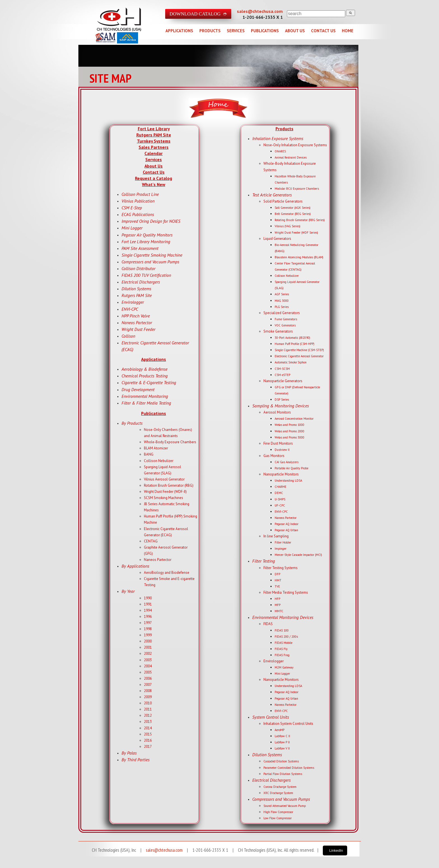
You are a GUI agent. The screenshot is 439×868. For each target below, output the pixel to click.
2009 (148, 697)
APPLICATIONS (179, 31)
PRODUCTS (210, 31)
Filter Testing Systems (281, 568)
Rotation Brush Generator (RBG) (169, 485)
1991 (148, 604)
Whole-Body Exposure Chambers (170, 442)
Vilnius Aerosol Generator (164, 479)
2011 (148, 709)
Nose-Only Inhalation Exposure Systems (295, 145)
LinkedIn (336, 850)
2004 (148, 666)
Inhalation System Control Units (288, 724)
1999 (148, 635)
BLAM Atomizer (156, 448)
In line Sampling (276, 536)
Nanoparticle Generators (283, 381)
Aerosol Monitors (277, 412)
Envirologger (274, 661)
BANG (149, 454)
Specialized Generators (282, 313)
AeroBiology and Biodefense (167, 573)
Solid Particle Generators (283, 201)
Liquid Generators (277, 239)
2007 (148, 685)
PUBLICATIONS (265, 31)
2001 (148, 647)
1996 (148, 617)
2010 (148, 703)
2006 (148, 678)
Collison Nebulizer (159, 461)
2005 (148, 672)
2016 (148, 740)
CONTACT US (323, 31)
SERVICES (236, 31)
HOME (348, 31)
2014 (148, 728)
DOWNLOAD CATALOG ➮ (198, 14)
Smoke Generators (278, 331)
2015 (148, 734)
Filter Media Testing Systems (286, 592)
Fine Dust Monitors (278, 443)
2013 (148, 722)
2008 (148, 691)
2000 (148, 641)
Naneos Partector (158, 560)
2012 (148, 715)
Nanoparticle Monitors (281, 474)
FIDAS (268, 624)
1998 (148, 629)
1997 (148, 623)
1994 (148, 610)
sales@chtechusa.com (260, 11)
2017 (148, 747)
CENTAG (151, 541)
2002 (148, 654)
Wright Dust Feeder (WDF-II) (165, 492)
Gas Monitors (274, 456)
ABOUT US (295, 31)
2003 (148, 660)
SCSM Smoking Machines (164, 498)
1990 (148, 598)
